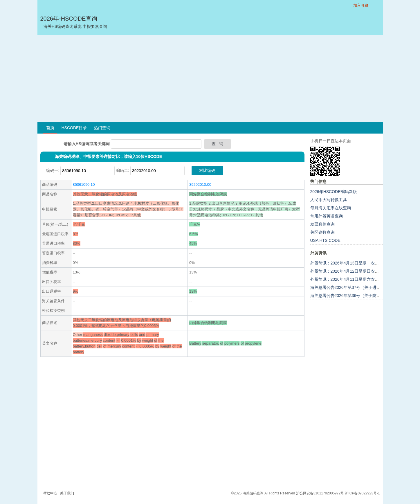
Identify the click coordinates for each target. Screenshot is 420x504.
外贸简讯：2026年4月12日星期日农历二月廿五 (353, 271)
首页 (50, 128)
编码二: (122, 170)
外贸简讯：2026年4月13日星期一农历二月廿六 (353, 263)
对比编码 (207, 170)
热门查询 (102, 128)
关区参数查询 (322, 232)
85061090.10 (84, 184)
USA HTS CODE (325, 240)
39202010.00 (200, 184)
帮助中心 (50, 493)
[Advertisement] (210, 78)
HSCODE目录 (74, 128)
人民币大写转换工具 (329, 200)
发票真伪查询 (322, 224)
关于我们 (67, 493)
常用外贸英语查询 (327, 216)
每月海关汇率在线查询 (331, 208)
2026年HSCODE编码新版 (334, 192)
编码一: (53, 170)
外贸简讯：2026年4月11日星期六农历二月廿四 (353, 279)
